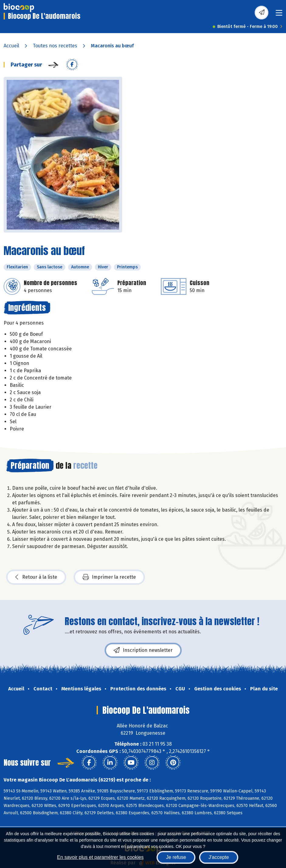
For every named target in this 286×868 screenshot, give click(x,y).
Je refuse (176, 857)
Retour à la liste (36, 577)
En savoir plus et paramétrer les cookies (100, 857)
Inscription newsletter (143, 650)
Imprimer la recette (109, 577)
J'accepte (219, 857)
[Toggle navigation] (279, 15)
